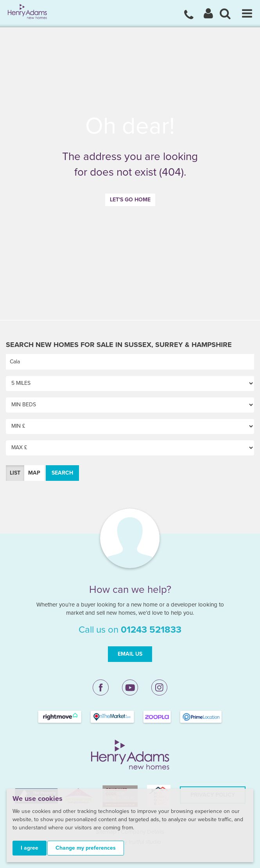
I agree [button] (30, 848)
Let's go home (130, 200)
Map (34, 473)
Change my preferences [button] (86, 848)
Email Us (130, 654)
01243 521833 (151, 630)
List (15, 473)
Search (62, 473)
